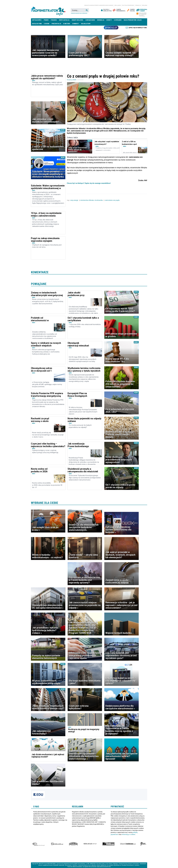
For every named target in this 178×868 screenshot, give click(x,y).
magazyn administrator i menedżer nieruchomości (99, 5)
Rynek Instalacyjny (108, 844)
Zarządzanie (90, 20)
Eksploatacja (64, 20)
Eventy (109, 20)
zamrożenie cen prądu (112, 200)
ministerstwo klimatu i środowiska (92, 200)
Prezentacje (56, 24)
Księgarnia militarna (143, 844)
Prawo (46, 20)
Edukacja (101, 20)
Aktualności (37, 20)
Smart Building (77, 20)
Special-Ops (73, 844)
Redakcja (138, 5)
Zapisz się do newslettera (138, 28)
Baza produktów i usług (133, 20)
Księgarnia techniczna (128, 844)
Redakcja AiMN (72, 80)
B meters (67, 24)
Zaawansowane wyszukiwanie (79, 13)
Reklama (145, 5)
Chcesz (69, 183)
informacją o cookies (129, 834)
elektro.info (57, 844)
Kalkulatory (86, 24)
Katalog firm (37, 24)
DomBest (76, 24)
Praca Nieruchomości (111, 28)
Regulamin (118, 5)
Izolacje (90, 844)
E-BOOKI (47, 24)
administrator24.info (48, 10)
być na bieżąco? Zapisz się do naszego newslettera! (91, 183)
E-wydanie (118, 20)
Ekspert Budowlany (39, 844)
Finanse (54, 20)
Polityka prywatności (128, 5)
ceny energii (74, 200)
